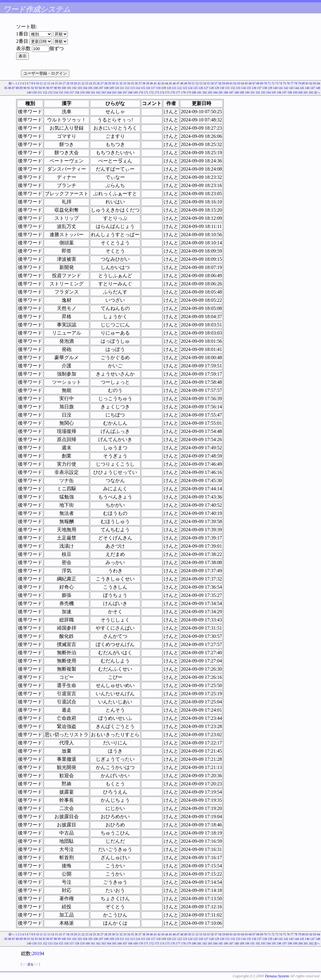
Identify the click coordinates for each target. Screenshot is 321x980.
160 (88, 92)
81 (307, 83)
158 (77, 92)
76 (288, 83)
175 (167, 92)
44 (167, 83)
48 (182, 83)
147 (313, 88)
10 (37, 83)
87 (13, 88)
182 (205, 92)
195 (274, 92)
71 (269, 83)
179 (189, 92)
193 (263, 92)
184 (215, 92)
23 (87, 83)
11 (41, 83)
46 (174, 83)
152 (45, 92)
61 (231, 83)
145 (302, 88)
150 (35, 92)
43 (163, 83)
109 (111, 88)
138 (265, 88)
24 (91, 83)
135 (249, 88)
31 (117, 83)
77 (292, 83)
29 (110, 83)
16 (60, 83)
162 (98, 92)
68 (258, 83)
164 (109, 92)
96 (48, 88)
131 (228, 88)
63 (239, 83)
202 (311, 92)
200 (300, 92)
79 (300, 83)
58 (220, 83)
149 (29, 92)
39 (148, 83)
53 (201, 83)
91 (29, 88)
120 (169, 88)
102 (74, 88)
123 (185, 88)
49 (186, 83)
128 (211, 88)
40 (151, 83)
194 (269, 92)
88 (17, 88)
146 (307, 88)
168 (130, 92)
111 (122, 88)
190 (247, 92)
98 (55, 88)
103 (79, 88)
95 (44, 88)
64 (243, 83)
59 (224, 83)
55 (209, 83)
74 (281, 83)
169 (135, 92)
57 (216, 83)
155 (61, 92)
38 (144, 83)
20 (75, 83)
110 (117, 88)
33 (125, 83)
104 (85, 88)
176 (173, 92)
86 (10, 88)
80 (303, 83)
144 (297, 88)
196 (279, 92)
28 (106, 83)
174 (162, 92)
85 (6, 88)
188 (237, 92)
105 (90, 88)
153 (50, 92)
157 (72, 92)
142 (286, 88)
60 (227, 83)
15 (57, 83)
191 (252, 92)
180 (194, 92)
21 (79, 83)
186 (226, 92)
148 (318, 88)
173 (157, 92)
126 (201, 88)
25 (95, 83)
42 (159, 83)
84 (319, 83)
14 (53, 83)
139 (270, 88)
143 (291, 88)
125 (196, 88)
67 (254, 83)
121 (174, 88)
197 (284, 92)
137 (259, 88)
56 (212, 83)
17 (64, 83)
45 (171, 83)
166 (120, 92)
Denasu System (277, 976)
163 (104, 92)
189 (242, 92)
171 (146, 92)
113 (132, 88)
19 (72, 83)
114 (138, 88)
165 (114, 92)
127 (206, 88)
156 (66, 92)
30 (113, 83)
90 (25, 88)
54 (205, 83)
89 (21, 88)
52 (197, 83)
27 (102, 83)
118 (159, 88)
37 (140, 83)
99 (59, 88)
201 (306, 92)
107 (101, 88)
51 (193, 83)
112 (127, 88)
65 (247, 83)
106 (96, 88)
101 (69, 88)
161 (93, 92)
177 (178, 92)
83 (315, 83)
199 (295, 92)
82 (311, 83)
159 (82, 92)
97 (51, 88)
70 (265, 83)
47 (178, 83)
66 (250, 83)
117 (153, 88)
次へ (317, 92)
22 (83, 83)
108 (106, 88)
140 (275, 88)
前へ (12, 83)
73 (277, 83)
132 (233, 88)
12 (45, 83)
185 (221, 92)
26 (98, 83)
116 (148, 88)
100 (64, 88)
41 (155, 83)
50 (189, 83)
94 (40, 88)
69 (262, 83)
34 (129, 83)
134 (243, 88)
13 (49, 83)
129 (217, 88)
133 (238, 88)
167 (125, 92)
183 (210, 92)
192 (258, 92)
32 (121, 83)
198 (290, 92)
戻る (30, 964)
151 (40, 92)
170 (141, 92)
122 (179, 88)
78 (296, 83)
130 (222, 88)
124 (190, 88)
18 (68, 83)
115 (143, 88)
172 (152, 92)
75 (285, 83)
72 (273, 83)
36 (136, 83)
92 (33, 88)
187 (231, 92)
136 (254, 88)
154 (56, 92)
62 (235, 83)
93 (36, 88)
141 (281, 88)
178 (183, 92)
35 (133, 83)
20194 (38, 953)
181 (199, 92)
